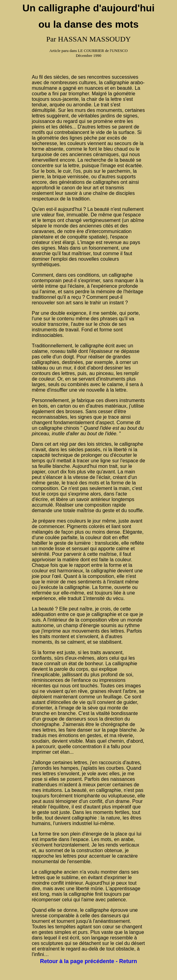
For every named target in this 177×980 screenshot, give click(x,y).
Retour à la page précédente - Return (88, 961)
